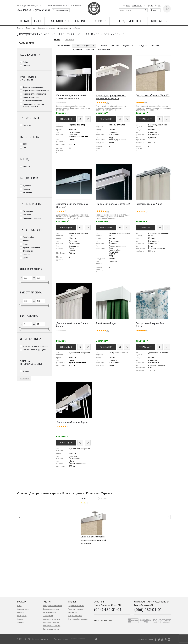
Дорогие (90, 50)
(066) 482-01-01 (148, 610)
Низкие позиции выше (84, 46)
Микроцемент (48, 616)
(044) (25, 10)
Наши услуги (22, 616)
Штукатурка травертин (51, 622)
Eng (159, 6)
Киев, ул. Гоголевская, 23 (29, 6)
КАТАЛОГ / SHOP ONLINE (68, 21)
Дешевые (77, 50)
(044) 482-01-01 (108, 610)
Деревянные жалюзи (76, 606)
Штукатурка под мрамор (52, 626)
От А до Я (142, 46)
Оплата (20, 619)
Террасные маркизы (76, 609)
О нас (24, 21)
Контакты (159, 21)
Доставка (21, 622)
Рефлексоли (73, 612)
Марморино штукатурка (51, 619)
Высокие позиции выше (122, 46)
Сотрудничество (128, 21)
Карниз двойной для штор (78, 619)
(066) (42, 10)
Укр (152, 6)
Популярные (104, 50)
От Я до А (155, 46)
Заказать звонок (62, 10)
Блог (38, 21)
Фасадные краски (49, 612)
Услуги (101, 21)
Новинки (103, 46)
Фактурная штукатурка (51, 629)
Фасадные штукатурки (51, 609)
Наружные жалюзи (75, 616)
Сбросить (69, 40)
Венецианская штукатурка (52, 606)
